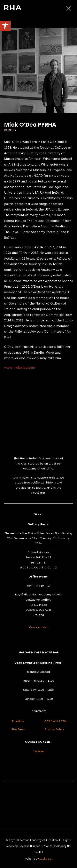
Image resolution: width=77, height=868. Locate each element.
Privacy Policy (55, 729)
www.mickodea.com (20, 368)
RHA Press (18, 729)
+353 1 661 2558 (55, 721)
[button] (5, 26)
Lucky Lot (46, 859)
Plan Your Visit (39, 627)
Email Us (18, 721)
